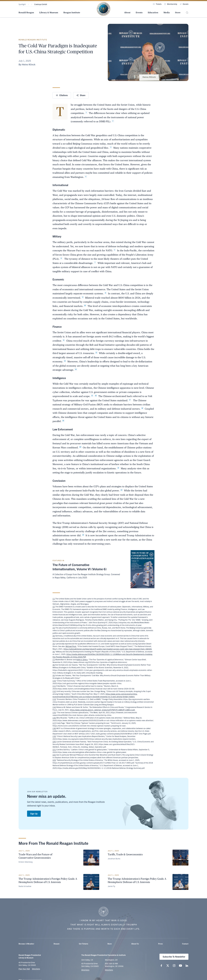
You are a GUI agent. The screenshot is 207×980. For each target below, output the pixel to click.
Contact (185, 944)
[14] (54, 707)
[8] (54, 665)
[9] (54, 675)
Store (178, 13)
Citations (62, 95)
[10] (54, 681)
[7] (54, 659)
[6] (54, 652)
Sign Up (34, 814)
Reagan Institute (72, 13)
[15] (54, 712)
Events (139, 13)
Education (153, 13)
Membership (171, 4)
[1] (54, 599)
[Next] (32, 4)
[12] (54, 691)
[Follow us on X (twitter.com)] (168, 966)
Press (160, 944)
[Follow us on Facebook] (161, 966)
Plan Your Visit (24, 969)
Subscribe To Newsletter (174, 957)
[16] (54, 718)
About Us (135, 944)
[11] (54, 686)
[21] (54, 749)
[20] (54, 742)
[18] (54, 728)
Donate (184, 4)
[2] (54, 607)
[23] (54, 760)
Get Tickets (84, 944)
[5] (54, 644)
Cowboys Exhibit (41, 4)
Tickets (157, 4)
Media (167, 13)
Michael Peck (71, 646)
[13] (54, 699)
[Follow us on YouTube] (180, 966)
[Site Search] (187, 13)
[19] (54, 736)
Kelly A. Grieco (82, 659)
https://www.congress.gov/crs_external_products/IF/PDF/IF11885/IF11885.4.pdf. (103, 710)
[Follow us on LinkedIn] (187, 966)
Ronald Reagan (26, 13)
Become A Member (26, 944)
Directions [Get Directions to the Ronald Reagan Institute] (109, 970)
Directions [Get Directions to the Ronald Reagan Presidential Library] (85, 970)
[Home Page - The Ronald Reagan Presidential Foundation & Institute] (103, 9)
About (127, 13)
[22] (54, 755)
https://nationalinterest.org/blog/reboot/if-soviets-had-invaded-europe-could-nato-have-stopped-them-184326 (108, 649)
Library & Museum (49, 13)
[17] (54, 723)
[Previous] (28, 4)
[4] (54, 636)
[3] (54, 628)
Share (81, 95)
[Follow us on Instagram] (174, 966)
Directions (36, 969)
